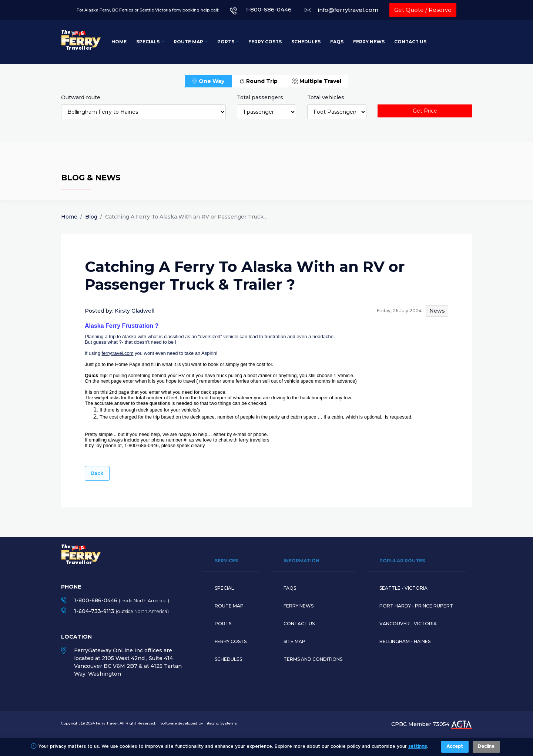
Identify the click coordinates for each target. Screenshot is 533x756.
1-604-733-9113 (94, 611)
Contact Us (410, 42)
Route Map (188, 42)
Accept (455, 747)
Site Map (294, 641)
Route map (229, 606)
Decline (486, 747)
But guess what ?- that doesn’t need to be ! (130, 342)
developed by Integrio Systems (207, 723)
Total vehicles (326, 97)
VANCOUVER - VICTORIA (408, 624)
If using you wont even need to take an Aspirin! (152, 353)
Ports (226, 42)
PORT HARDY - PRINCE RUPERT (416, 606)
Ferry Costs (265, 42)
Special (224, 588)
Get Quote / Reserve (423, 10)
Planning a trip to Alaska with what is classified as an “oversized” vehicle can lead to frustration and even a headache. (210, 337)
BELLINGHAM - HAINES (405, 641)
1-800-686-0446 (269, 9)
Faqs (290, 588)
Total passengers (260, 97)
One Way (208, 81)
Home (119, 42)
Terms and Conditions (313, 659)
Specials (148, 42)
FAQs (337, 42)
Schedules (306, 42)
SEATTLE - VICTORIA (403, 588)
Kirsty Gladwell (135, 311)
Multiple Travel (317, 81)
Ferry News (369, 42)
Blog (91, 217)
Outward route (81, 97)
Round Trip (258, 81)
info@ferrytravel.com (348, 10)
